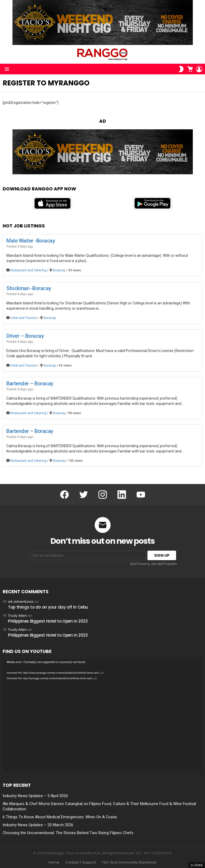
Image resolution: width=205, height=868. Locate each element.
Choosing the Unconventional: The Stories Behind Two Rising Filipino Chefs (68, 833)
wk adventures (21, 602)
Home (54, 862)
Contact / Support (81, 862)
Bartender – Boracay (30, 383)
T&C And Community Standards (129, 862)
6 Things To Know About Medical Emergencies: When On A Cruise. (60, 817)
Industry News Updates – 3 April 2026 (35, 796)
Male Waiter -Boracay (31, 241)
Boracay (59, 270)
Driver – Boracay (25, 336)
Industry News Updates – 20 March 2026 (38, 825)
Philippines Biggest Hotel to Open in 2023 (48, 621)
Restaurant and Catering (28, 270)
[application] (102, 715)
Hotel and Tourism (24, 318)
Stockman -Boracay (29, 288)
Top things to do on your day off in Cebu (48, 607)
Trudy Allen (17, 616)
